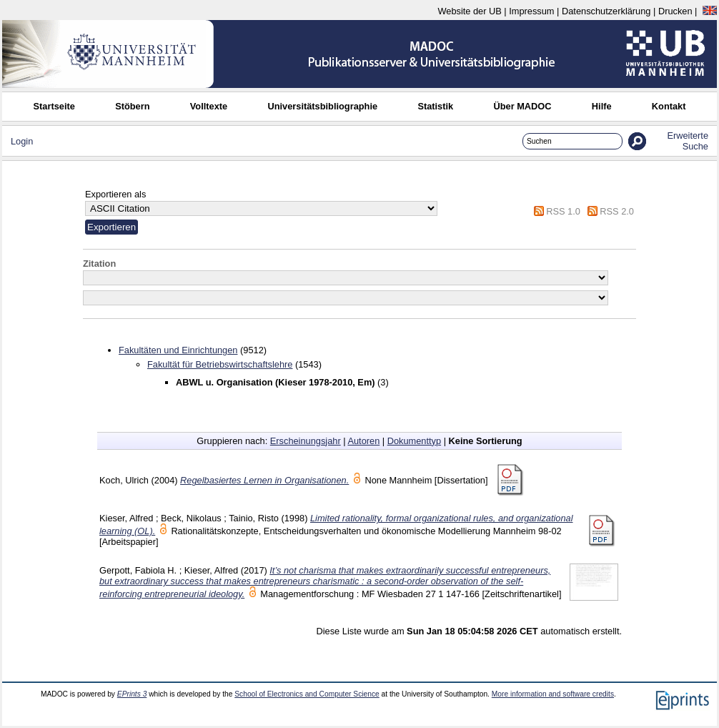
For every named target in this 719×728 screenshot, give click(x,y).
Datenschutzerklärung (606, 11)
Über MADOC (522, 106)
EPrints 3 (132, 694)
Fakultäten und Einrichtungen (178, 350)
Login (22, 141)
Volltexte (209, 106)
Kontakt (669, 106)
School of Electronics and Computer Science (307, 694)
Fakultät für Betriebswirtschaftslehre (220, 364)
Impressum (531, 11)
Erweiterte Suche (688, 141)
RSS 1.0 (563, 211)
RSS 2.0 (617, 211)
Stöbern (132, 106)
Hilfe (602, 106)
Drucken (675, 11)
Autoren (363, 441)
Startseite (54, 106)
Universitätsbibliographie (322, 106)
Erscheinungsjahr (306, 441)
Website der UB (469, 11)
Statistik (435, 106)
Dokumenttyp (414, 441)
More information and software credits (553, 694)
